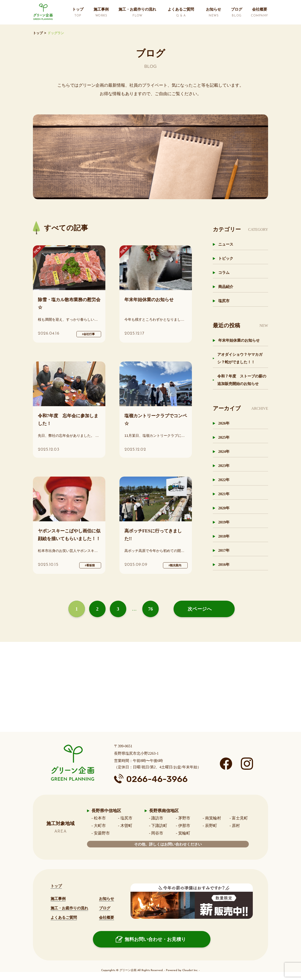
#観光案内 (175, 565)
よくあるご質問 (64, 917)
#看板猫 (90, 565)
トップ (38, 33)
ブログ (105, 908)
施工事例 (58, 899)
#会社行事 (88, 334)
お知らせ (107, 899)
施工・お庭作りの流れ (69, 908)
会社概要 (107, 917)
